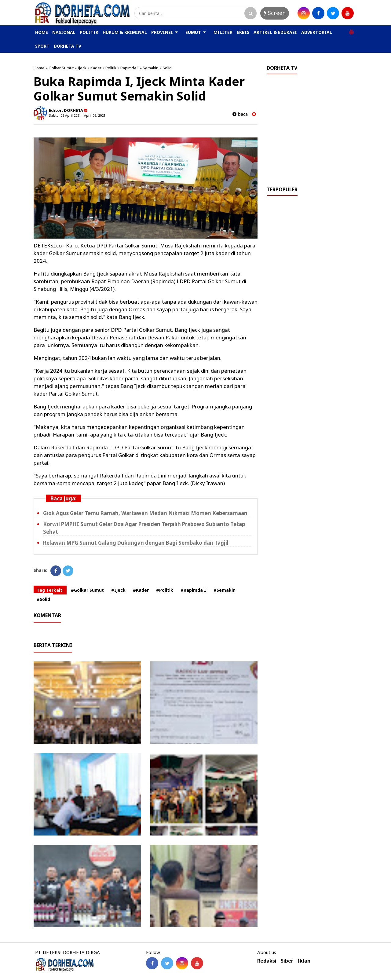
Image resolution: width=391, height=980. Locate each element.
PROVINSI (162, 32)
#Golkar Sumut (87, 590)
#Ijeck (118, 590)
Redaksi (267, 961)
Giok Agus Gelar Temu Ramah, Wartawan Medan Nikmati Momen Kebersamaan (145, 513)
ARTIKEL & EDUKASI (275, 32)
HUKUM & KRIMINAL (125, 32)
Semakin (151, 68)
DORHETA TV (68, 46)
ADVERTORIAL (317, 32)
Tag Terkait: (50, 590)
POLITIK (89, 32)
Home (39, 68)
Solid (167, 68)
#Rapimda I (193, 590)
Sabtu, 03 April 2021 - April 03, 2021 (77, 115)
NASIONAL (64, 32)
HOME (42, 32)
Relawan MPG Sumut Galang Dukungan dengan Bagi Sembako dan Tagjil (136, 543)
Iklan (304, 961)
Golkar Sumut (61, 68)
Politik (111, 68)
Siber (287, 961)
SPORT (42, 46)
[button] (351, 30)
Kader (96, 68)
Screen (275, 13)
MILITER (223, 32)
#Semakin (225, 590)
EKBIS (243, 32)
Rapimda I (130, 68)
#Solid (43, 599)
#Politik (165, 590)
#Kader (141, 590)
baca (240, 114)
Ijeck (82, 68)
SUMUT (193, 32)
